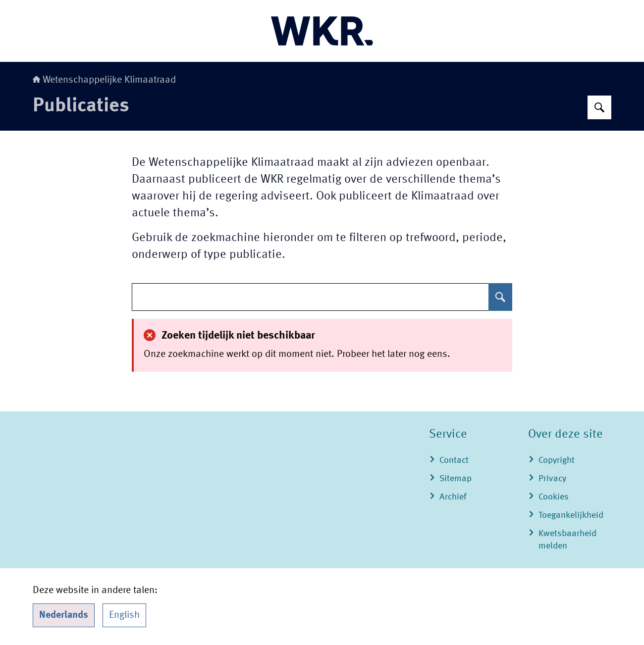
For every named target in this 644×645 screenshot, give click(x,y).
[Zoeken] (599, 107)
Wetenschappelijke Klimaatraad (104, 80)
